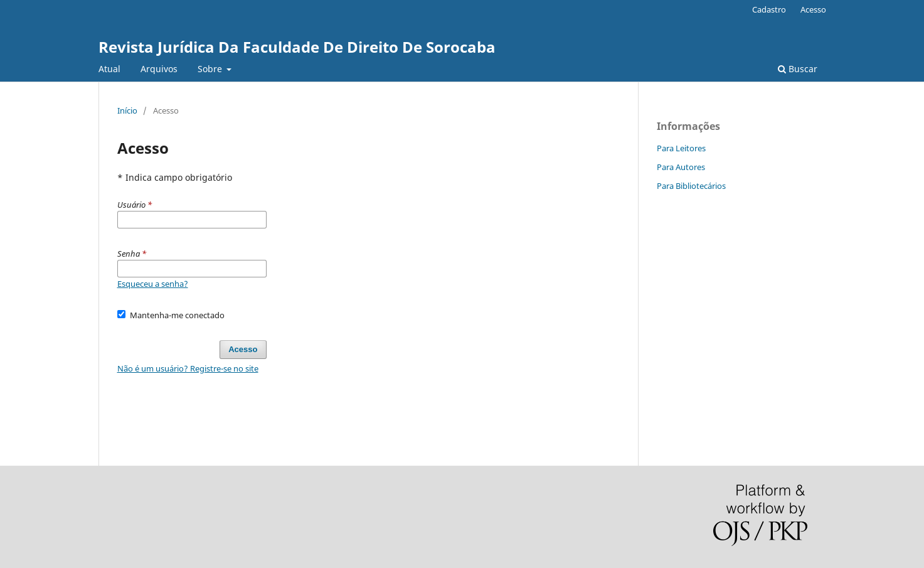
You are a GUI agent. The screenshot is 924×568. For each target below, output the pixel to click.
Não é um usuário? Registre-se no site (188, 368)
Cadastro (769, 9)
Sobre (211, 69)
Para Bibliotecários (691, 186)
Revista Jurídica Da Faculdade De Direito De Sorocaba (297, 47)
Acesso (813, 9)
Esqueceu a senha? (153, 284)
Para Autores (681, 167)
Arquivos (159, 69)
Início (127, 110)
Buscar (798, 69)
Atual (109, 69)
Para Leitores (681, 148)
